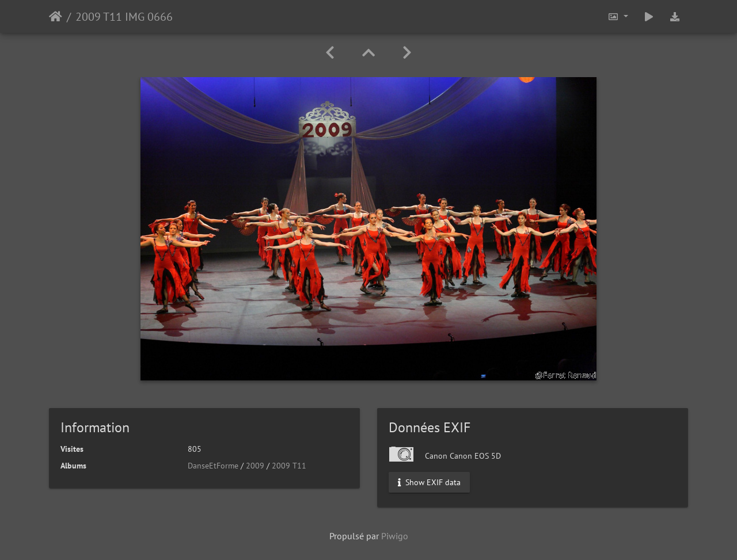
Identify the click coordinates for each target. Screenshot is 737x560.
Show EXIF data (429, 482)
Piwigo (395, 536)
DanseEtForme (213, 466)
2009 (255, 466)
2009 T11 (289, 466)
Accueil (56, 17)
